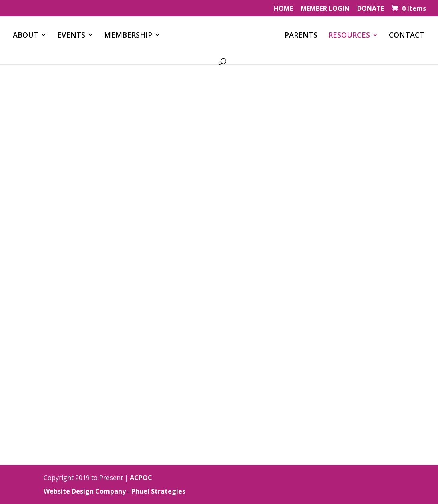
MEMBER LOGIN (325, 9)
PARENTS (301, 36)
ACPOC (141, 478)
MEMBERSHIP (128, 36)
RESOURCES (349, 36)
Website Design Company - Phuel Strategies (115, 491)
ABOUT (26, 36)
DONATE (371, 9)
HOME (283, 9)
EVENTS (71, 36)
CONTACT (407, 36)
